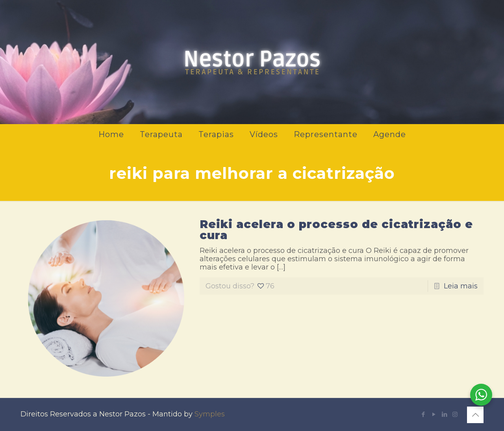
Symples (210, 414)
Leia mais (461, 286)
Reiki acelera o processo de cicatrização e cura (336, 230)
